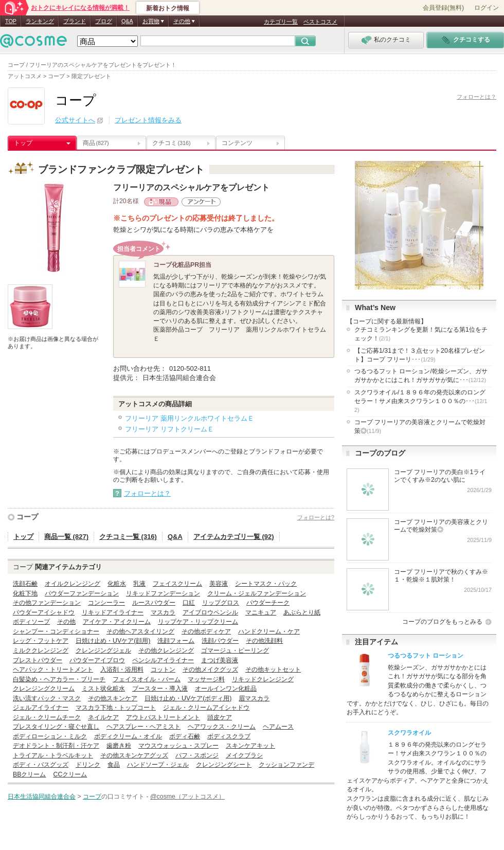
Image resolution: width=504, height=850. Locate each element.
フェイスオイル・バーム (147, 679)
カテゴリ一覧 (281, 22)
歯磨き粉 (119, 746)
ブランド (75, 21)
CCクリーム (70, 774)
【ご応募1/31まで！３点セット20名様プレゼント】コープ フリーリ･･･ (420, 355)
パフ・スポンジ (197, 755)
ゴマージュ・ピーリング (235, 650)
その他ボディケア (206, 631)
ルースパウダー (154, 603)
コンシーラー (106, 603)
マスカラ (163, 612)
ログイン (487, 8)
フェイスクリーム (177, 584)
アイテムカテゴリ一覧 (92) (234, 537)
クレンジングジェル (103, 650)
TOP (11, 21)
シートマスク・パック (266, 584)
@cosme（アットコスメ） (187, 797)
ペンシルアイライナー (163, 660)
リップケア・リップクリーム (198, 622)
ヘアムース (278, 727)
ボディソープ (31, 622)
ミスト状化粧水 (103, 689)
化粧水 (117, 584)
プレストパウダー (38, 660)
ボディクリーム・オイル (128, 736)
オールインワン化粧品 (226, 689)
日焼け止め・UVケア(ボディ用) (188, 698)
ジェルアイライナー (41, 708)
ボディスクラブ (229, 736)
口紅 (189, 603)
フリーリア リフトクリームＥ (169, 429)
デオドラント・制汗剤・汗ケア (56, 746)
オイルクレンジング (73, 584)
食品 (114, 765)
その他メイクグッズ (210, 670)
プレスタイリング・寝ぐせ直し (56, 727)
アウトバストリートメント (163, 717)
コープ (27, 517)
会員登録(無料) (443, 8)
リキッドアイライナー (113, 612)
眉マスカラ (254, 698)
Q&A (127, 21)
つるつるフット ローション (426, 656)
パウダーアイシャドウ (44, 612)
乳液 (139, 584)
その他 (66, 622)
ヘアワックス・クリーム (222, 727)
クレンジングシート (224, 765)
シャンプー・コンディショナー (56, 631)
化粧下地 (25, 593)
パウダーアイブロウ (97, 660)
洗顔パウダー (220, 641)
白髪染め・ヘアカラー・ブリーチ (59, 679)
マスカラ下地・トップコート (116, 708)
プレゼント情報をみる (148, 120)
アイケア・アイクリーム (117, 622)
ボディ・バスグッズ (41, 765)
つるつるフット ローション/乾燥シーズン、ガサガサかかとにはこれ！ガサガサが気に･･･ (421, 376)
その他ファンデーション (47, 603)
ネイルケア (103, 717)
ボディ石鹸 (185, 736)
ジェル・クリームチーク (47, 717)
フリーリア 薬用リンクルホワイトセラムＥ (190, 418)
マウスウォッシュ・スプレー (178, 746)
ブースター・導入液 (160, 689)
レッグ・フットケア (41, 641)
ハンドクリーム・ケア (269, 631)
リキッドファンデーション (163, 593)
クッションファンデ (286, 765)
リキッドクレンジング (263, 679)
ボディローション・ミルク (50, 736)
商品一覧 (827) (66, 537)
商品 (96, 143)
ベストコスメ (320, 22)
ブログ (104, 21)
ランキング (40, 21)
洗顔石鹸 (25, 584)
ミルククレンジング (41, 650)
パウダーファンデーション (82, 593)
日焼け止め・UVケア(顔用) (113, 641)
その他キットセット (273, 670)
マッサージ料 (206, 679)
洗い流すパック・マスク (47, 698)
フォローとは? (316, 517)
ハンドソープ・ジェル (158, 765)
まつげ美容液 (220, 660)
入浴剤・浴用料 (122, 670)
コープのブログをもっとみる (442, 622)
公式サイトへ (75, 120)
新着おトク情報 (168, 8)
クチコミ (172, 143)
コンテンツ (237, 143)
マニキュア (261, 612)
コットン (163, 670)
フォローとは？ (476, 97)
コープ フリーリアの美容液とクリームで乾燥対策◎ (420, 427)
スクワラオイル (409, 733)
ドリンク (88, 765)
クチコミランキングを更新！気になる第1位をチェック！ (421, 334)
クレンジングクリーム (44, 689)
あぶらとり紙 (302, 612)
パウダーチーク (268, 603)
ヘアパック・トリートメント (53, 670)
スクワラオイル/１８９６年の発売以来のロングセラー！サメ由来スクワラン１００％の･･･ (421, 401)
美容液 (219, 584)
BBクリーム (29, 774)
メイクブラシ (244, 755)
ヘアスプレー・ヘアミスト (143, 727)
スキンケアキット (250, 746)
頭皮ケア (220, 717)
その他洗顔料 (264, 641)
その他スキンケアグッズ (134, 755)
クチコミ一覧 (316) (128, 537)
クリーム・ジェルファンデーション (257, 593)
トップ (23, 143)
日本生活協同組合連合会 (42, 797)
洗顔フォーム (176, 641)
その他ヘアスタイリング (140, 631)
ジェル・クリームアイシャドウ (206, 708)
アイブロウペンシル (210, 612)
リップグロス (221, 603)
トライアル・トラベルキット (53, 755)
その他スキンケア (113, 698)
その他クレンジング (166, 650)
